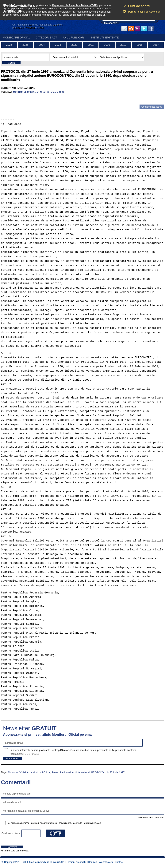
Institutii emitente (105, 38)
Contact (119, 862)
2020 (107, 45)
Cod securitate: (11, 833)
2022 (74, 45)
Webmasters (106, 862)
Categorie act (46, 38)
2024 (42, 45)
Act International (81, 772)
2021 (91, 45)
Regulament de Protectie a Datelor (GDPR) (75, 5)
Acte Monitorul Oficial (39, 772)
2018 (140, 45)
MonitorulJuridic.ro (39, 862)
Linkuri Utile (58, 862)
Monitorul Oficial (17, 772)
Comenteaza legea (152, 107)
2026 (9, 45)
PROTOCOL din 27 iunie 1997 (108, 772)
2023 (58, 45)
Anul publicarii (74, 38)
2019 (123, 45)
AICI (60, 15)
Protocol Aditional (61, 772)
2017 (156, 45)
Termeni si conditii (76, 862)
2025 (25, 45)
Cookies (92, 862)
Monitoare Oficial (16, 38)
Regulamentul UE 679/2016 (24, 754)
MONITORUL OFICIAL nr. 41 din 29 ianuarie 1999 (39, 92)
